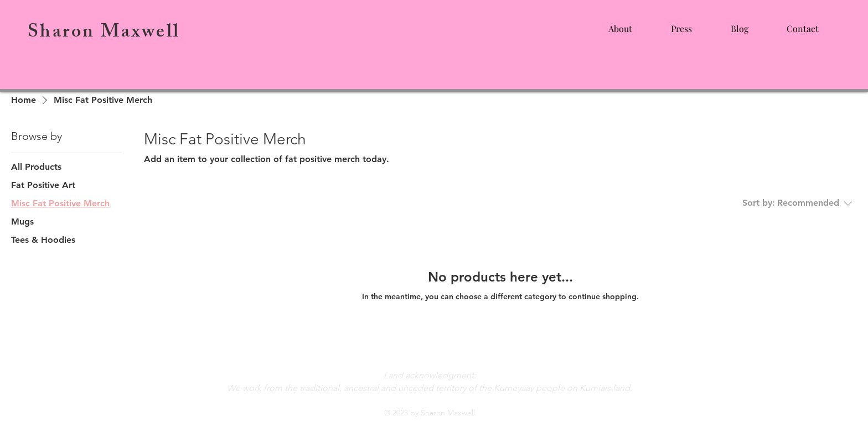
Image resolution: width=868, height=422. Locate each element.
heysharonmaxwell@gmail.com (430, 350)
